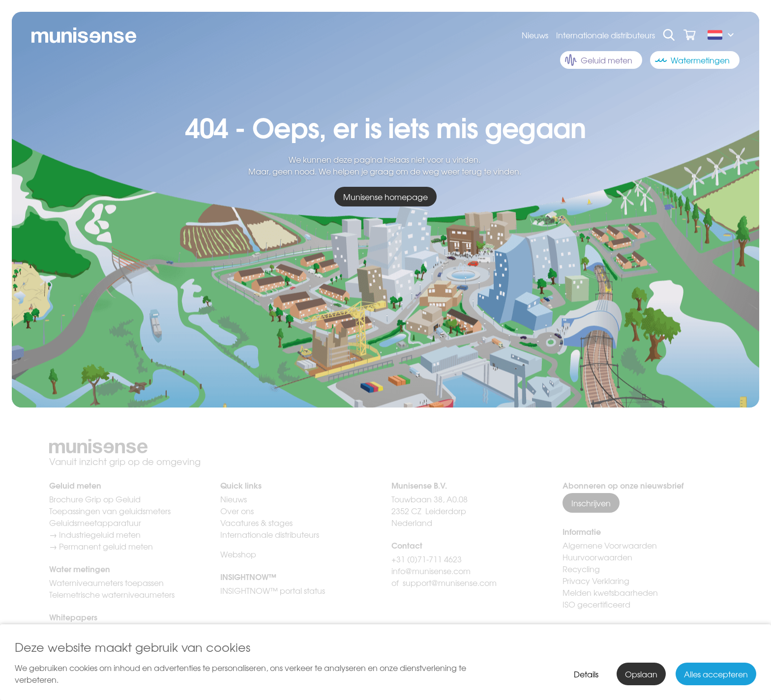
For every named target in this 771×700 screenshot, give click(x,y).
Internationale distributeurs (606, 35)
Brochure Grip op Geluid (95, 499)
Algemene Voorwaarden (610, 545)
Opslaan (641, 674)
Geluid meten (599, 60)
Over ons (237, 511)
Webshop (238, 554)
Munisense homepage (385, 197)
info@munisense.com (432, 571)
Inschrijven (591, 503)
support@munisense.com (450, 583)
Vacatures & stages (256, 523)
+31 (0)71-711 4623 (427, 559)
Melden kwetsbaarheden (610, 592)
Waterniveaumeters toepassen (106, 583)
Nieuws (535, 35)
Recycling (581, 569)
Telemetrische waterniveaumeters (112, 594)
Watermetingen (692, 60)
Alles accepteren (716, 674)
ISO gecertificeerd (596, 604)
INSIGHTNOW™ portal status (273, 590)
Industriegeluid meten (100, 534)
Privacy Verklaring (596, 581)
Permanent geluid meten (106, 546)
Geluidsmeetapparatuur (95, 523)
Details (586, 674)
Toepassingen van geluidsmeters (110, 511)
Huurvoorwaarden (597, 557)
